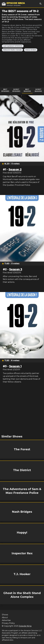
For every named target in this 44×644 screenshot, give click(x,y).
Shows (5, 615)
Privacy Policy (8, 623)
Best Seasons (27, 90)
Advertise (6, 620)
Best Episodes (5, 90)
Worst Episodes (16, 90)
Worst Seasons (38, 90)
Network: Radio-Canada (12, 50)
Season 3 (16, 269)
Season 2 (15, 169)
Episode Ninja (25, 626)
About (5, 617)
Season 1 (15, 366)
